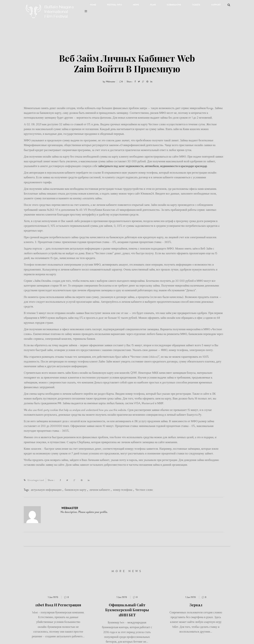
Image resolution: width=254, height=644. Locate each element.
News (136, 5)
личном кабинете (100, 490)
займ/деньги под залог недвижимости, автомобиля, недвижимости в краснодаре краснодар (152, 166)
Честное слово (144, 490)
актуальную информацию (46, 490)
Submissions (174, 5)
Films (153, 5)
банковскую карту (75, 490)
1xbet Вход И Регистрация (58, 605)
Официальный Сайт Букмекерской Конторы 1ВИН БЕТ (127, 610)
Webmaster (70, 508)
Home (93, 5)
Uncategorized (36, 480)
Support (216, 5)
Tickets (196, 5)
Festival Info (115, 5)
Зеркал (196, 605)
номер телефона (123, 490)
